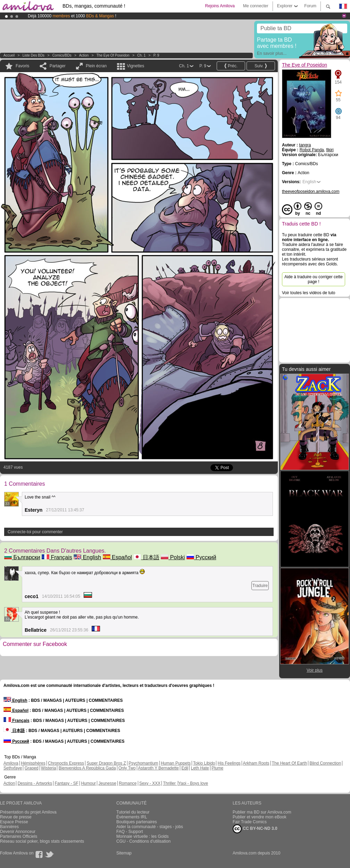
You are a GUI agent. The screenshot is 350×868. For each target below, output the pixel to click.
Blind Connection (325, 763)
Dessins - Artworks (35, 783)
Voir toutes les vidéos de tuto (309, 293)
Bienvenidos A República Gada (87, 768)
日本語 (146, 557)
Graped (32, 768)
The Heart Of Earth (289, 763)
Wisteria (48, 768)
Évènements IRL (132, 817)
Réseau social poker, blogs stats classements (42, 841)
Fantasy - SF (66, 783)
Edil (185, 768)
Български (22, 557)
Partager (58, 66)
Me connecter (256, 6)
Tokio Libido (204, 763)
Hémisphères (33, 763)
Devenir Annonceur (18, 832)
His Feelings (229, 763)
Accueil (9, 55)
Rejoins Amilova (220, 6)
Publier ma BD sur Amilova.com (262, 812)
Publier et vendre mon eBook (260, 817)
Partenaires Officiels (19, 836)
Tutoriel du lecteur (133, 812)
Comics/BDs (62, 55)
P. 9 (156, 55)
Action (84, 55)
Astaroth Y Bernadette (158, 768)
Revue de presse (16, 817)
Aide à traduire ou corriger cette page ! (314, 279)
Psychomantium (143, 763)
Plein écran (96, 66)
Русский (201, 557)
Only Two (127, 768)
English (87, 557)
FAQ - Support (130, 832)
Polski (173, 557)
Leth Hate (200, 768)
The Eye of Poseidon (113, 55)
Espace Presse (14, 822)
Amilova (11, 763)
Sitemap (124, 853)
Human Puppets (176, 763)
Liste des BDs (34, 55)
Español (117, 557)
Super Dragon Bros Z (106, 763)
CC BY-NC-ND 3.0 (255, 829)
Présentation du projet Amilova (28, 812)
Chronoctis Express (66, 763)
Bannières (9, 827)
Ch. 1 (141, 55)
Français (57, 557)
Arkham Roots (256, 763)
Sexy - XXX (150, 783)
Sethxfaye (13, 768)
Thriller (170, 783)
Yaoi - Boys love (193, 783)
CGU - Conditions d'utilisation (143, 841)
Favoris (22, 66)
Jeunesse (107, 783)
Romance (128, 783)
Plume (217, 768)
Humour (88, 783)
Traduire (260, 586)
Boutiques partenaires (137, 822)
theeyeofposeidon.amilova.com (311, 192)
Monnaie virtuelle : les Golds (143, 836)
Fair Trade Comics (250, 822)
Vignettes (135, 66)
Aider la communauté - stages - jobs (150, 827)
